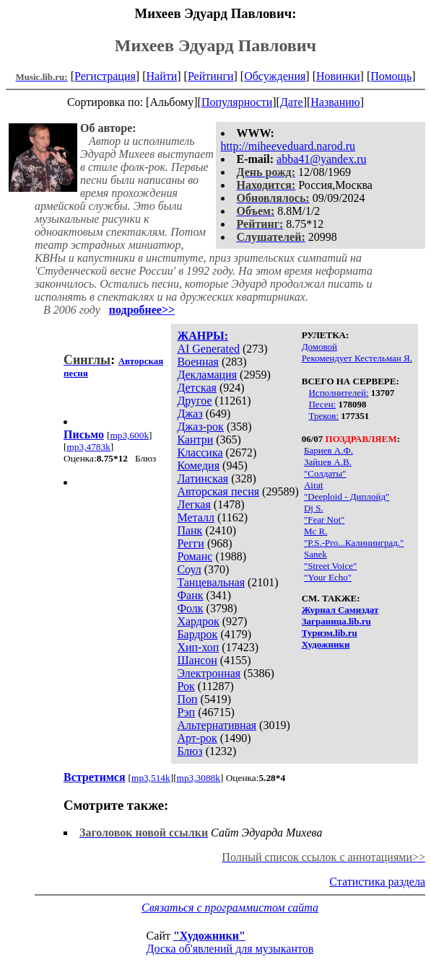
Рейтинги (211, 76)
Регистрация (105, 76)
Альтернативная (217, 725)
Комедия (198, 465)
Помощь (391, 76)
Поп (187, 699)
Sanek (315, 554)
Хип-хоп (198, 647)
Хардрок (198, 621)
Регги (190, 543)
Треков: (323, 416)
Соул (189, 569)
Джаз (190, 414)
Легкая (193, 504)
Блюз (190, 751)
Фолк (190, 608)
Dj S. (314, 508)
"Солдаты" (325, 473)
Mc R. (316, 531)
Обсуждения (275, 76)
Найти (161, 76)
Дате (292, 102)
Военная (198, 362)
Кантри (195, 440)
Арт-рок (197, 738)
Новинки (338, 76)
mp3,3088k (199, 778)
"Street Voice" (330, 566)
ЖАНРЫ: (203, 336)
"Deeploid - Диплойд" (347, 496)
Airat (314, 485)
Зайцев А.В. (328, 462)
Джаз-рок (200, 427)
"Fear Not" (324, 520)
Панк (190, 530)
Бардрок (197, 634)
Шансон (197, 660)
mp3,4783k (88, 447)
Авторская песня (218, 491)
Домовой (319, 346)
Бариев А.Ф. (328, 450)
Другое (194, 401)
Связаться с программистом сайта (230, 908)
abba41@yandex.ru (321, 159)
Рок (186, 686)
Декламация (207, 375)
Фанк (190, 595)
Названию (335, 102)
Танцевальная (211, 582)
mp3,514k (151, 778)
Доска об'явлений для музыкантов (230, 949)
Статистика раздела (377, 882)
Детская (197, 388)
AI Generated (208, 349)
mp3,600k (129, 435)
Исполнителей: (338, 393)
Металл (196, 517)
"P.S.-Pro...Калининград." (354, 543)
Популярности (237, 102)
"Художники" (209, 936)
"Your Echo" (328, 577)
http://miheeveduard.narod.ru (288, 146)
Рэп (186, 712)
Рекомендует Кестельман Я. (357, 358)
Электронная (209, 673)
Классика (200, 453)
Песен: (322, 404)
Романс (195, 556)
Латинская (203, 478)
